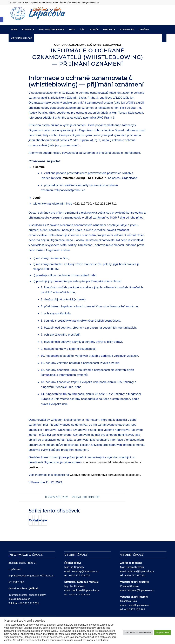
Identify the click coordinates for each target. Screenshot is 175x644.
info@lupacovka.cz (19, 599)
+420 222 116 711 (105, 204)
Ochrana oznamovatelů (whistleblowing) (88, 45)
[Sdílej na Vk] (40, 520)
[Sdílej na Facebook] (29, 520)
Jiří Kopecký (91, 497)
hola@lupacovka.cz (139, 605)
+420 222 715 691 (29, 603)
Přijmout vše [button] (163, 632)
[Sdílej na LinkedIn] (36, 520)
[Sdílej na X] (31, 520)
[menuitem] (14, 30)
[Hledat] (164, 38)
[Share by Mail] (46, 520)
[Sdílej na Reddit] (43, 520)
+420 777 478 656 (80, 594)
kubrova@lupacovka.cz (141, 571)
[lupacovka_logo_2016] (38, 15)
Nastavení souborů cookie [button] (138, 632)
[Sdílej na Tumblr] (38, 520)
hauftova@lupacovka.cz (86, 590)
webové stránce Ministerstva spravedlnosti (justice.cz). (105, 475)
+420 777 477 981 (135, 575)
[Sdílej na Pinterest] (34, 520)
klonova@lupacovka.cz (141, 590)
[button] (2, 20)
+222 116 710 (82, 204)
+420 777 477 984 (135, 609)
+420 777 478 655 (80, 575)
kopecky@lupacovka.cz (85, 571)
